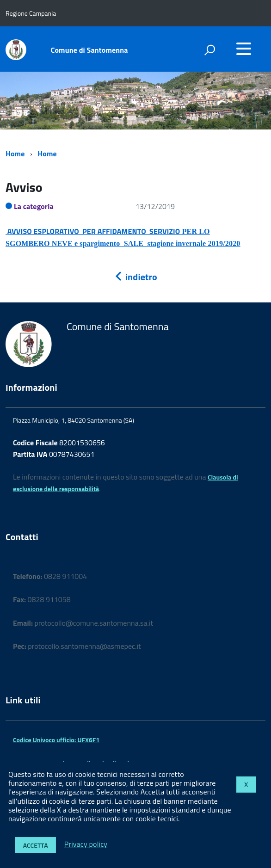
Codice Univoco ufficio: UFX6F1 (56, 740)
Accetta (36, 845)
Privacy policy (86, 844)
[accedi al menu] (244, 49)
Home (15, 154)
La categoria (34, 206)
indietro (135, 277)
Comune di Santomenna (89, 50)
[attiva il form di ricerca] (209, 50)
